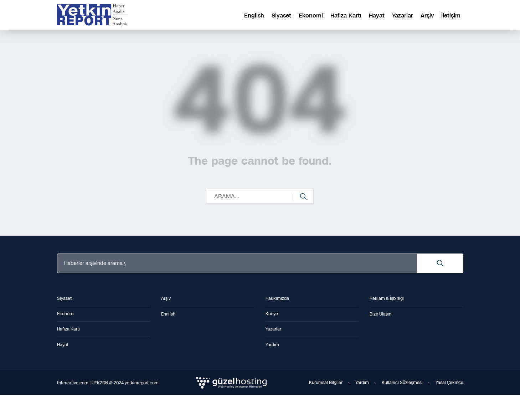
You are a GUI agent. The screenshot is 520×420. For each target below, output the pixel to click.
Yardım (362, 383)
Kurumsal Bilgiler (326, 383)
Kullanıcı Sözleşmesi (402, 383)
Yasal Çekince (449, 383)
